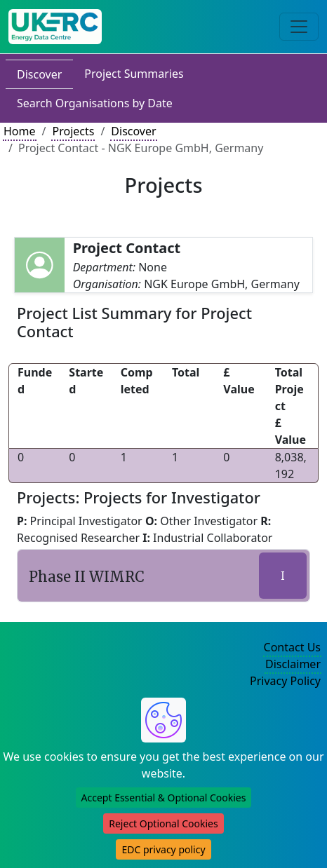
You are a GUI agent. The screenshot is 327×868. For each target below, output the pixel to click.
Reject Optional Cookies (163, 823)
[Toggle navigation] (299, 27)
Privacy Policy (285, 681)
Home (20, 131)
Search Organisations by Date (95, 103)
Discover (39, 74)
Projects (73, 131)
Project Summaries (134, 74)
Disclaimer (293, 664)
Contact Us (292, 647)
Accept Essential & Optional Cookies (164, 798)
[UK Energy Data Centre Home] (55, 27)
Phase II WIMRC (87, 577)
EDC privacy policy (163, 849)
